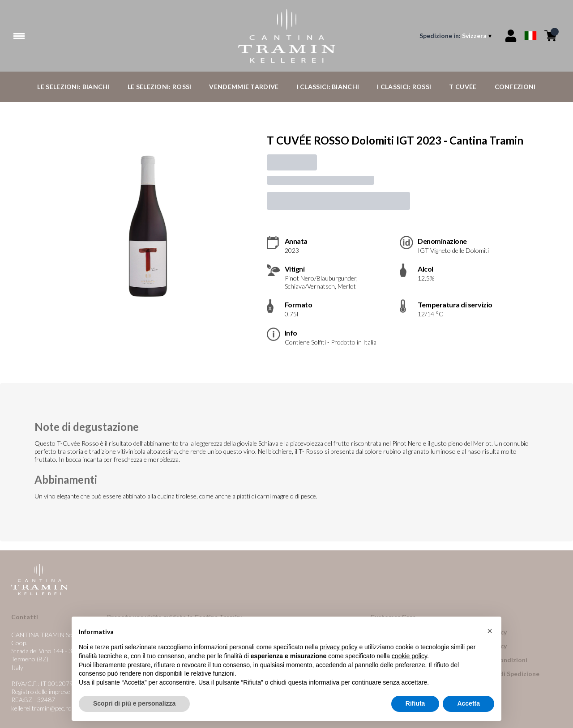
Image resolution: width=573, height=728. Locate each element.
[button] (490, 631)
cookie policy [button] (409, 656)
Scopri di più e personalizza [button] (134, 704)
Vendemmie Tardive (244, 87)
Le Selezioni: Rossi (160, 87)
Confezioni (515, 87)
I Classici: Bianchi (328, 87)
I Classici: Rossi (404, 87)
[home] (287, 36)
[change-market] (456, 36)
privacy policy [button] (339, 647)
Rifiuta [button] (415, 704)
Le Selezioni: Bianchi (73, 87)
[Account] (511, 36)
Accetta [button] (468, 704)
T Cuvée (463, 87)
